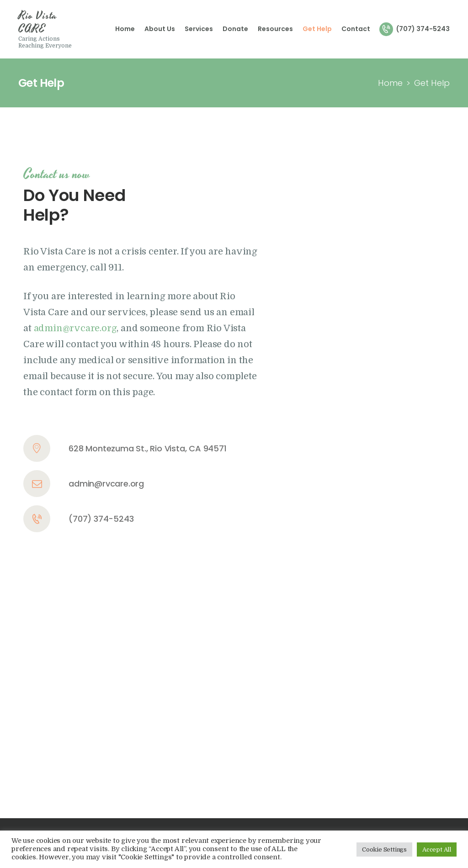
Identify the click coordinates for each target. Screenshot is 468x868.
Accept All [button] (437, 849)
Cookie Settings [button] (384, 849)
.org (108, 328)
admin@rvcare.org (106, 484)
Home (390, 83)
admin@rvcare (67, 328)
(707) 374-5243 (101, 519)
